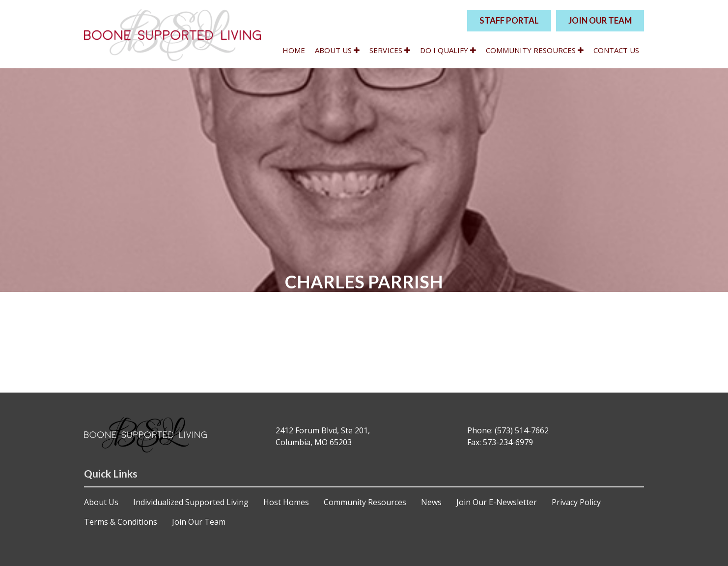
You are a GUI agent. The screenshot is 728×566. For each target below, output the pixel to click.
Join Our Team (199, 522)
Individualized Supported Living (191, 502)
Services (390, 50)
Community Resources (535, 50)
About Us (337, 50)
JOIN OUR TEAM (600, 20)
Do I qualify (448, 50)
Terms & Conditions (121, 522)
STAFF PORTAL (509, 20)
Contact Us (616, 50)
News (431, 502)
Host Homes (286, 502)
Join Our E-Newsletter (497, 502)
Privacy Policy (576, 502)
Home (294, 50)
